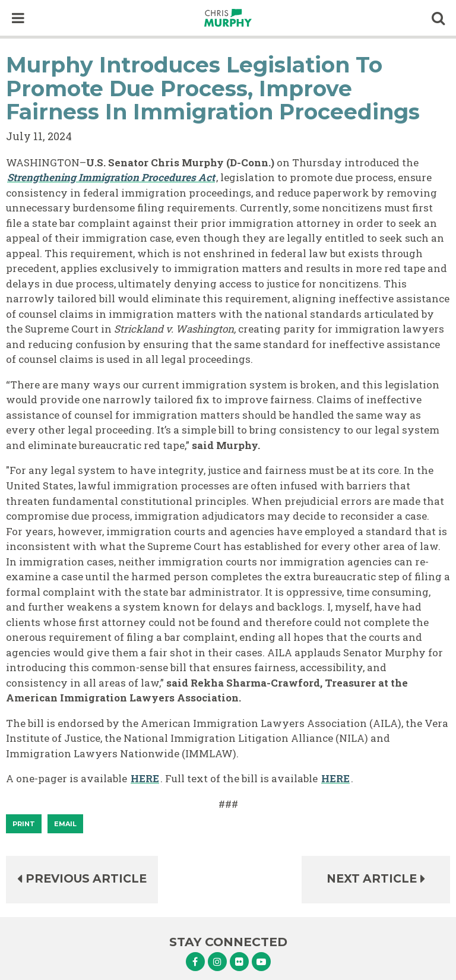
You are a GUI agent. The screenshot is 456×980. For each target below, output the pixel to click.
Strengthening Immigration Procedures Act (111, 177)
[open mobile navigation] (18, 18)
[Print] (24, 824)
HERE (145, 778)
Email (65, 824)
